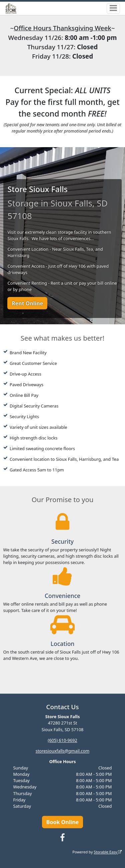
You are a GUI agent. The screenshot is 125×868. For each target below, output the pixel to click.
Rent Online (27, 303)
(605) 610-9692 (62, 740)
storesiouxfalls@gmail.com (62, 751)
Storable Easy (108, 852)
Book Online (62, 822)
